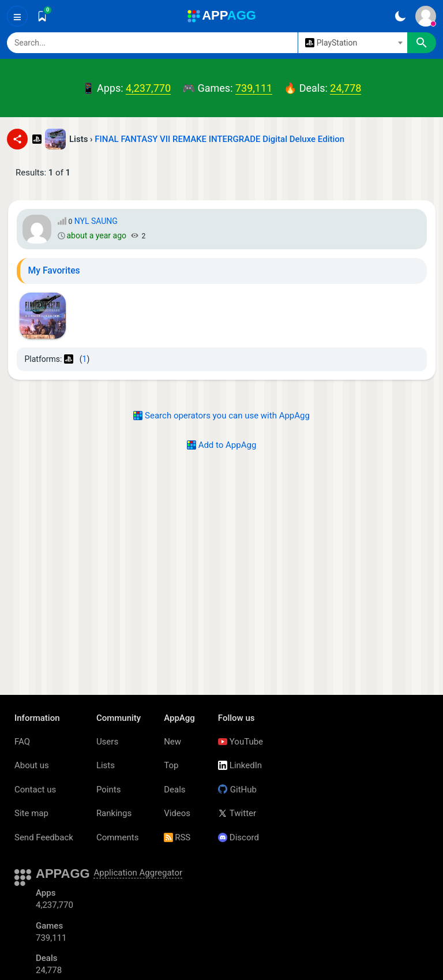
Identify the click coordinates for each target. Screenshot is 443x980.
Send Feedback (44, 837)
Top (171, 765)
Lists (106, 765)
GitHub (237, 790)
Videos (177, 813)
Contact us (35, 790)
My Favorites (54, 270)
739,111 (254, 88)
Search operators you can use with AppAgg (221, 416)
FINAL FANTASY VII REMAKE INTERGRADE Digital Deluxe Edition (219, 139)
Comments (118, 837)
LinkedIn (240, 765)
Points (109, 790)
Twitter (237, 813)
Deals (174, 790)
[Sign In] (426, 16)
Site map (31, 813)
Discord (239, 837)
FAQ (22, 742)
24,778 (346, 88)
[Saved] (42, 16)
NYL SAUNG (96, 221)
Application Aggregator (138, 873)
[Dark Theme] (400, 16)
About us (32, 765)
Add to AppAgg (222, 445)
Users (107, 742)
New (172, 742)
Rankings (114, 813)
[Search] (152, 43)
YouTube (241, 742)
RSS (177, 837)
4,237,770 (148, 88)
